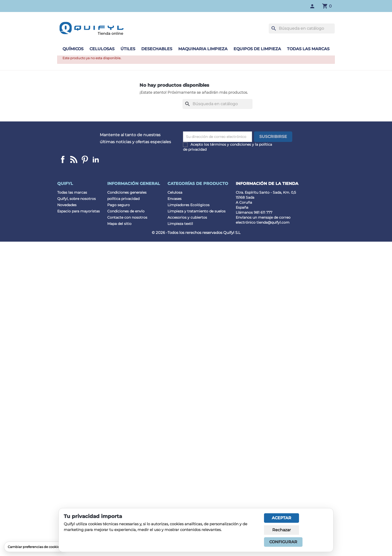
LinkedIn (96, 159)
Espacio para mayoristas (78, 211)
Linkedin (74, 159)
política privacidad (123, 199)
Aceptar (281, 518)
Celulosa (175, 192)
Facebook (63, 159)
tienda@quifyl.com (273, 222)
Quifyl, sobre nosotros (76, 199)
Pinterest (85, 159)
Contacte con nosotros (127, 217)
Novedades (67, 205)
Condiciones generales (127, 192)
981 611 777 (263, 212)
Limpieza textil (180, 224)
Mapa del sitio (119, 224)
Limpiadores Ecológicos (188, 205)
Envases (174, 199)
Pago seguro (118, 205)
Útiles (128, 49)
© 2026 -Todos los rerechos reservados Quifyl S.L (196, 233)
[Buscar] (302, 28)
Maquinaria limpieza (203, 49)
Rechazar (281, 530)
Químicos (73, 49)
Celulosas (102, 49)
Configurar (283, 542)
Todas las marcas (308, 49)
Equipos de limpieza (257, 49)
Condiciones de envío (126, 211)
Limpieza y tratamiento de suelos (196, 211)
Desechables (157, 49)
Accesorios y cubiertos (187, 217)
